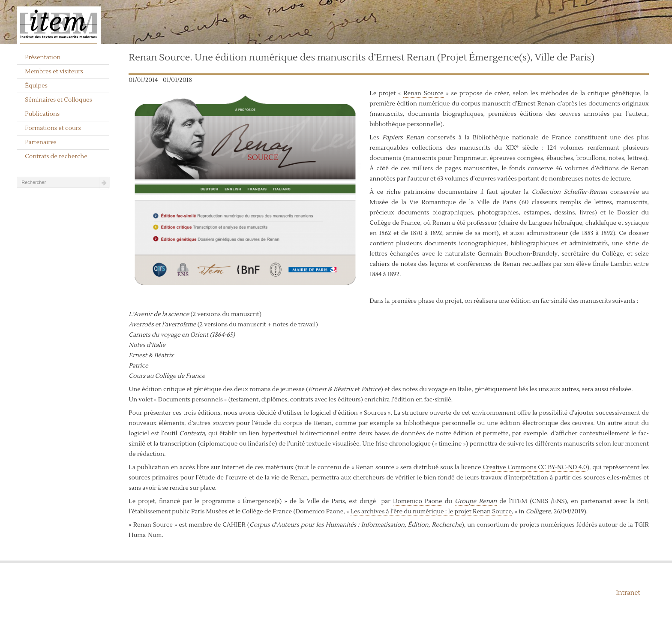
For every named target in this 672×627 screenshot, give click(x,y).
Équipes (36, 86)
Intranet (628, 593)
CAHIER (234, 525)
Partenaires (41, 142)
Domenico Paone (418, 501)
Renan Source (423, 93)
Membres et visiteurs (54, 72)
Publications (42, 114)
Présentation (43, 57)
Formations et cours (53, 128)
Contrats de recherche (56, 157)
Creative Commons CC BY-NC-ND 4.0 (535, 467)
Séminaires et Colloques (58, 100)
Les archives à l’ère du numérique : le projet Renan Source (431, 512)
